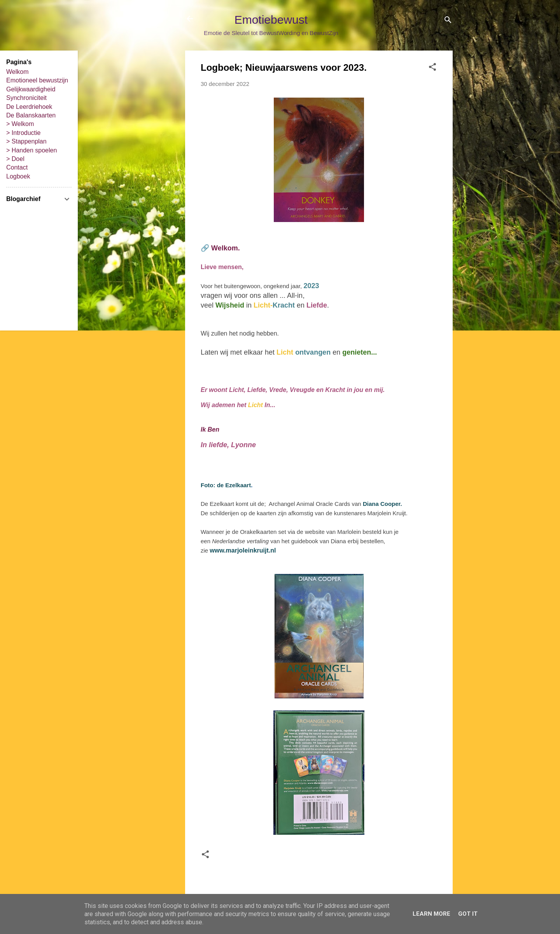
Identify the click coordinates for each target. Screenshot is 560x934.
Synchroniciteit (26, 98)
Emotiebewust (271, 20)
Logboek (18, 176)
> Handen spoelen (31, 150)
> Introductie (24, 133)
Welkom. (226, 248)
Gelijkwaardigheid (31, 89)
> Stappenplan (26, 141)
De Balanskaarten (31, 115)
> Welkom (20, 124)
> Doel (15, 159)
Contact (17, 167)
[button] (432, 68)
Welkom (17, 72)
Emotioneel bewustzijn (37, 80)
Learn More (431, 914)
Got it (468, 914)
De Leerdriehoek (29, 107)
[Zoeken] (448, 21)
